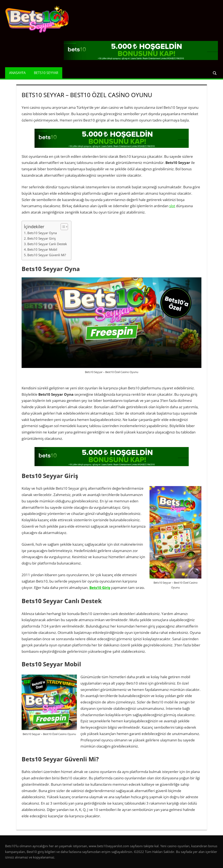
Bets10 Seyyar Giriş (42, 238)
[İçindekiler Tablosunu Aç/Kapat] (62, 227)
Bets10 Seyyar (46, 73)
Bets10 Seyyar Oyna (42, 233)
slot (172, 206)
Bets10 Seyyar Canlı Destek (47, 244)
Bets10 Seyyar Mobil (42, 249)
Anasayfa (17, 73)
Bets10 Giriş (100, 588)
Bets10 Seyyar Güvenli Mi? (47, 255)
